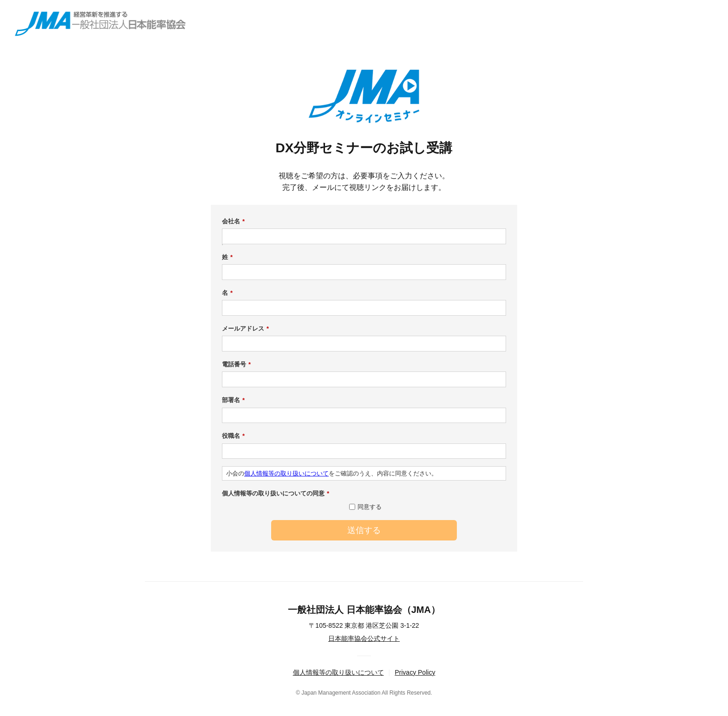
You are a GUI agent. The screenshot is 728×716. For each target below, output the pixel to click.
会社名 (233, 221)
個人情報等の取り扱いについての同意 (276, 494)
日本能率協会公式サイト (364, 638)
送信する (364, 530)
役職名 (233, 436)
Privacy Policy (415, 672)
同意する (370, 507)
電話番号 (236, 365)
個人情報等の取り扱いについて (286, 473)
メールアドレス (245, 329)
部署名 (233, 400)
